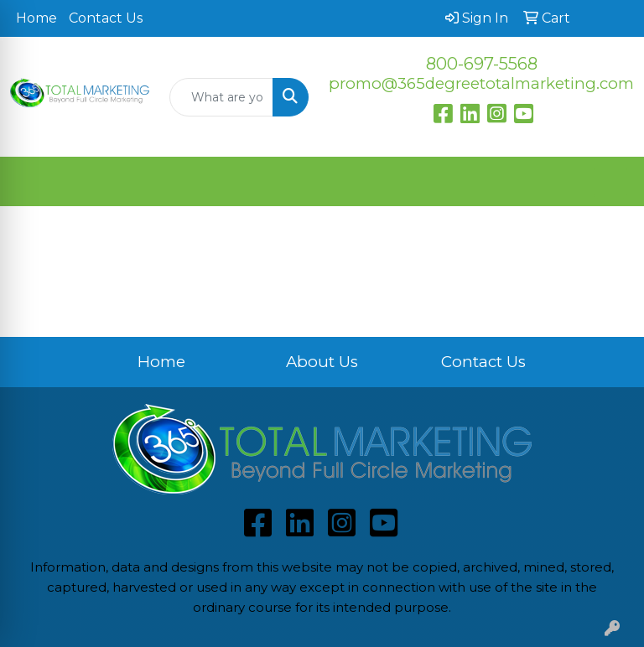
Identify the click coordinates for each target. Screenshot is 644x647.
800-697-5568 (482, 64)
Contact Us (106, 18)
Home (36, 18)
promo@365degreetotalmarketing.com (481, 83)
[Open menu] (610, 182)
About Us (322, 362)
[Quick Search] (221, 97)
